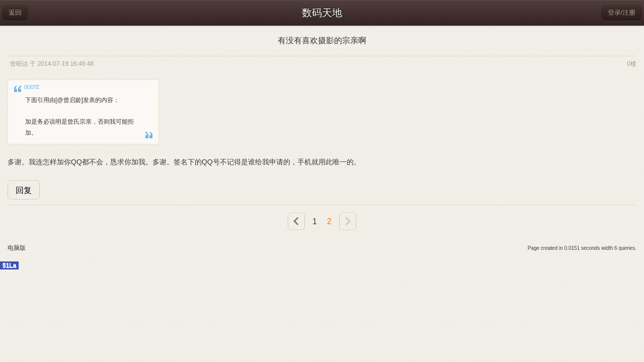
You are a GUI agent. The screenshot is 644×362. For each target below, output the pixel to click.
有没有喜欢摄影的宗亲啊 (322, 40)
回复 (24, 190)
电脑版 (17, 248)
